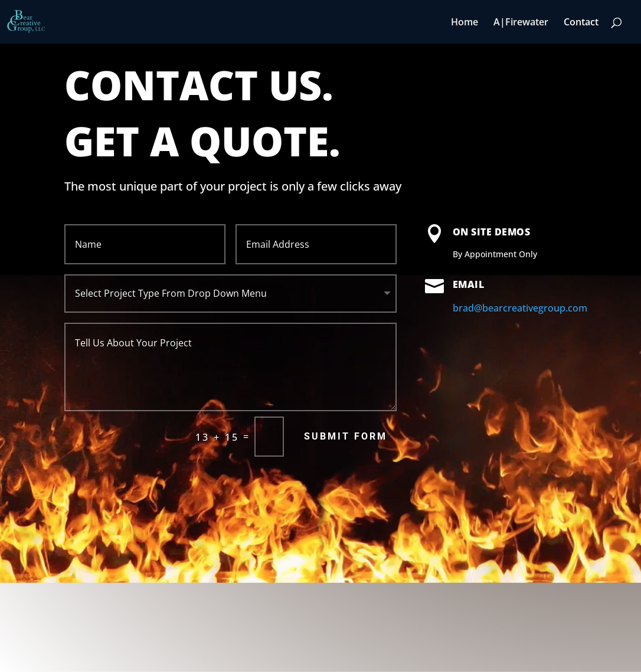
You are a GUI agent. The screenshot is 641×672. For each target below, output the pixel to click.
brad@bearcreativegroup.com (520, 308)
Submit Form (346, 436)
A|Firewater (521, 23)
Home (465, 23)
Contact (581, 23)
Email (469, 284)
